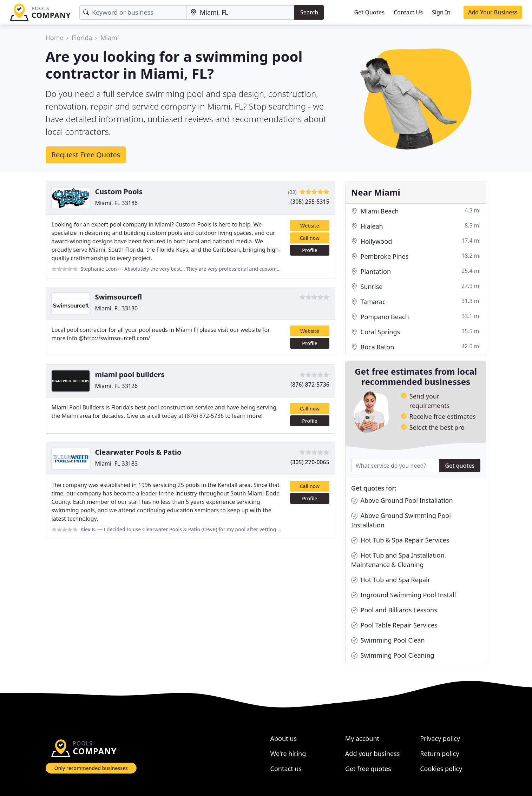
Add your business (373, 754)
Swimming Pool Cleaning (393, 655)
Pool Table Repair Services (394, 625)
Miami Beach (416, 211)
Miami (110, 38)
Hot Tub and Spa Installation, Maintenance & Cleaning (399, 560)
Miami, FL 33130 (117, 308)
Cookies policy (441, 769)
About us (284, 738)
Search (309, 12)
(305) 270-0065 (310, 462)
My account (362, 738)
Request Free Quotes (86, 155)
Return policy (439, 754)
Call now (310, 238)
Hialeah (416, 226)
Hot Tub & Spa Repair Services (400, 540)
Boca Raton (416, 347)
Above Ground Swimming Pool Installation (401, 520)
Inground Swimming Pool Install (404, 595)
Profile (310, 250)
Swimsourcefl (119, 297)
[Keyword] (133, 12)
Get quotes (460, 466)
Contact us (286, 769)
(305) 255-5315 (310, 202)
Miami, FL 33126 (117, 386)
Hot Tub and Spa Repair (391, 580)
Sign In (441, 12)
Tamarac (416, 302)
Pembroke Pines (416, 256)
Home (55, 38)
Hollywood (416, 241)
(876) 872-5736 (310, 384)
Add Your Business (493, 12)
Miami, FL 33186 (117, 203)
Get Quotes (369, 12)
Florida (82, 38)
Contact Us (408, 12)
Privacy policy (440, 738)
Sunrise (416, 287)
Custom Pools (119, 192)
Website (310, 226)
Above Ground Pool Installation (402, 501)
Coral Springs (416, 332)
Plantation (416, 272)
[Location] (241, 12)
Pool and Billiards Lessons (394, 610)
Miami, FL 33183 (117, 463)
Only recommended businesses (91, 768)
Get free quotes (368, 769)
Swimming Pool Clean (388, 640)
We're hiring (288, 754)
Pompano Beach (416, 317)
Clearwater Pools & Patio (138, 452)
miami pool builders (130, 374)
